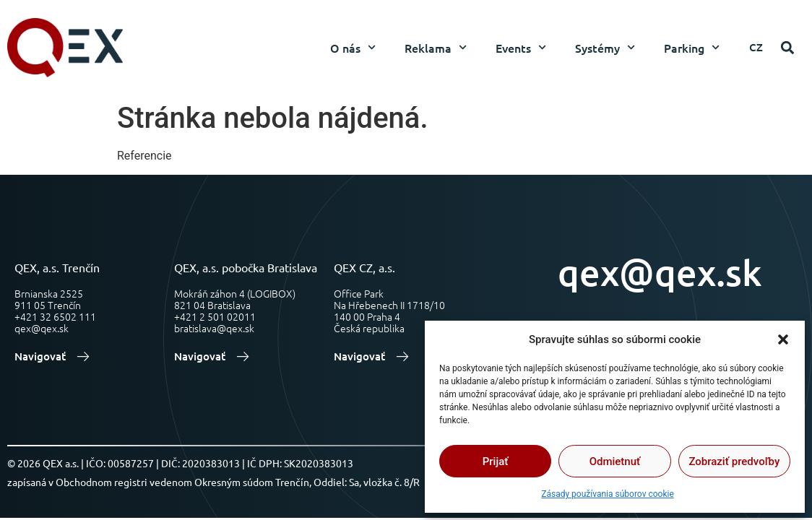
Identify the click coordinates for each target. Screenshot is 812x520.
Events (521, 47)
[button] (783, 339)
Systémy (605, 47)
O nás (353, 47)
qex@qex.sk (660, 272)
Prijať (496, 461)
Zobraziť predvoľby (734, 461)
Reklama (436, 47)
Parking (692, 47)
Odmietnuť (615, 461)
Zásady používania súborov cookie (608, 494)
